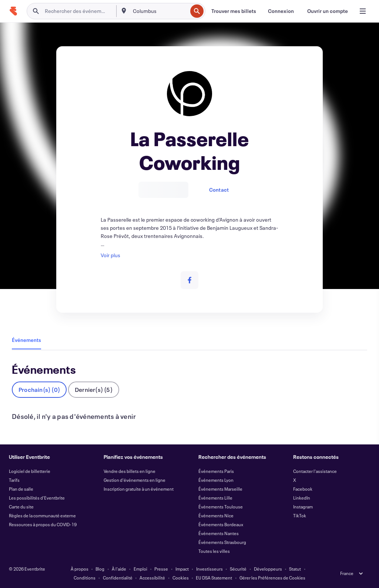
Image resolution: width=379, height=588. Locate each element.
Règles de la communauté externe (42, 515)
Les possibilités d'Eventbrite (37, 498)
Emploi (140, 569)
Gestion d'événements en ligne (135, 480)
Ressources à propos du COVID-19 (43, 524)
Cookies (181, 578)
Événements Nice (216, 515)
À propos (80, 569)
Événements (26, 340)
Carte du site (21, 507)
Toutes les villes (214, 551)
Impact (182, 569)
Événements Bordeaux (221, 524)
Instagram (303, 507)
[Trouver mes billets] (234, 11)
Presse (161, 569)
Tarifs (14, 480)
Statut (295, 569)
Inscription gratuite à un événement (139, 489)
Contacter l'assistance (315, 471)
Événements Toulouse (221, 507)
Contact (219, 190)
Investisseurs (209, 569)
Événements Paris (216, 471)
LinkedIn (302, 498)
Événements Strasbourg (222, 542)
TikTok (300, 515)
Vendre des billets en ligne (130, 471)
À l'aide (119, 569)
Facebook (303, 489)
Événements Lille (215, 498)
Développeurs (268, 569)
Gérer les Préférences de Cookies (272, 578)
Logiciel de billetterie (30, 471)
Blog (100, 569)
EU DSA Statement (214, 578)
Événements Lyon (216, 480)
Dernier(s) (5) (94, 389)
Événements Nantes (219, 533)
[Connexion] (281, 11)
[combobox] (160, 11)
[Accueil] (13, 11)
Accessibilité (152, 578)
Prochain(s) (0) (39, 389)
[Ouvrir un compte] (328, 11)
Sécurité (238, 569)
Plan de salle (21, 489)
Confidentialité (118, 578)
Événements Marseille (220, 489)
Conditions (85, 578)
